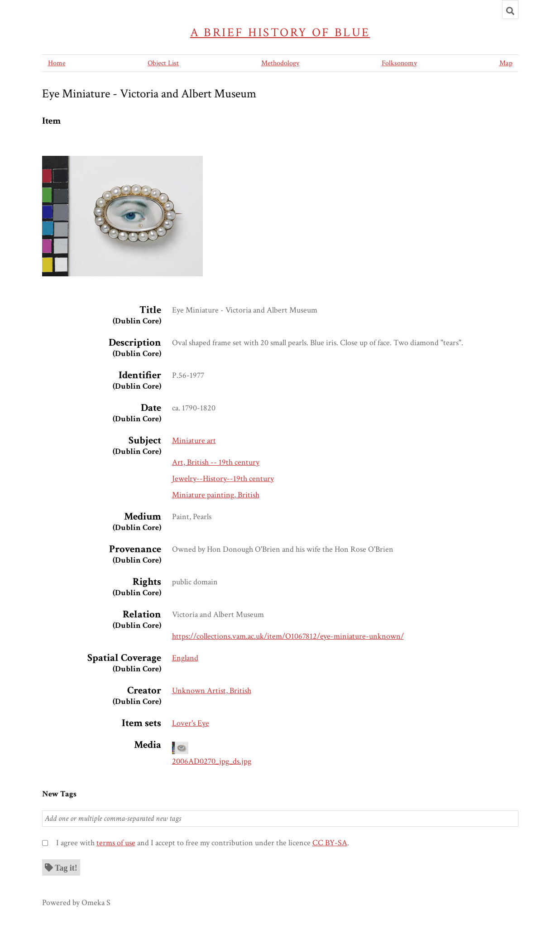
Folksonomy (399, 63)
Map (506, 63)
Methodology (280, 63)
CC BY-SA (330, 843)
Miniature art (194, 441)
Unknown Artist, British (212, 691)
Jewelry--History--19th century (223, 479)
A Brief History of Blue (280, 32)
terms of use (116, 843)
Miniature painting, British (216, 495)
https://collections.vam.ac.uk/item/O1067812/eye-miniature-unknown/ (288, 636)
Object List (163, 63)
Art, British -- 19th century (216, 462)
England (185, 658)
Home (57, 63)
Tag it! (66, 867)
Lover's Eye (191, 723)
